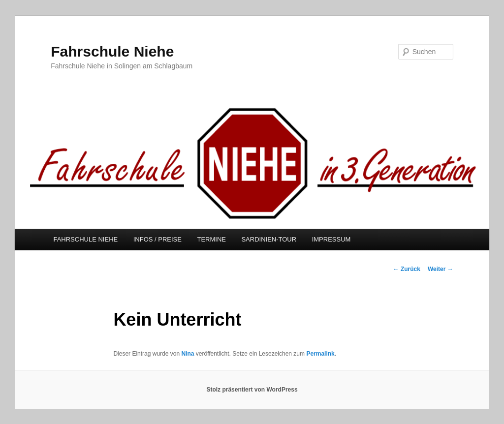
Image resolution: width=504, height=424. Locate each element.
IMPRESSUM (331, 239)
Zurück (407, 269)
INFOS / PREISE (157, 239)
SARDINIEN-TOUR (269, 239)
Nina (188, 354)
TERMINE (211, 239)
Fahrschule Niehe (112, 51)
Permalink (320, 354)
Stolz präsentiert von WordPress (252, 390)
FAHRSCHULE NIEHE (85, 239)
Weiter (441, 269)
